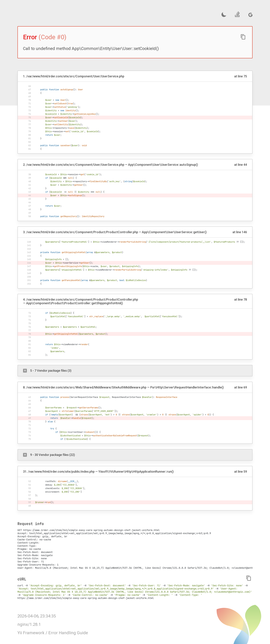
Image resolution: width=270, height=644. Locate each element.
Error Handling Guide (68, 633)
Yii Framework (31, 633)
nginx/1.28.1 (29, 624)
